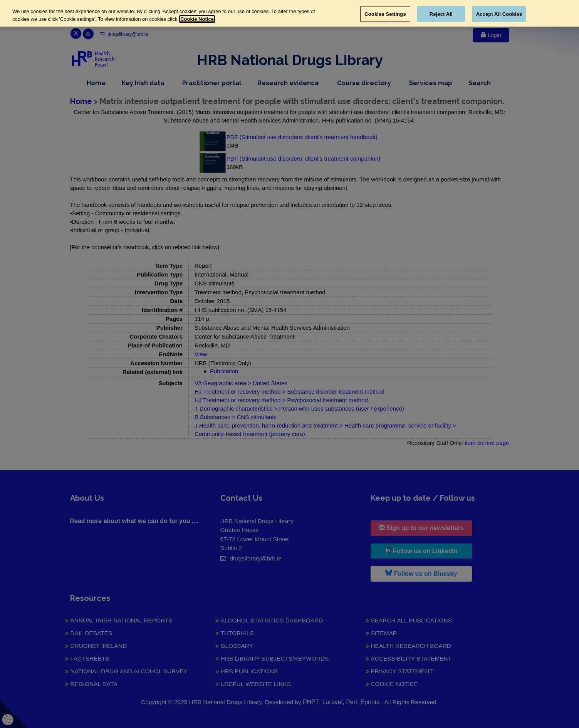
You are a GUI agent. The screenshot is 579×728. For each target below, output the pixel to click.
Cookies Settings (385, 14)
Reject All (441, 14)
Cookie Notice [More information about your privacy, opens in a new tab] (197, 19)
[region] (289, 13)
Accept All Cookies (499, 14)
